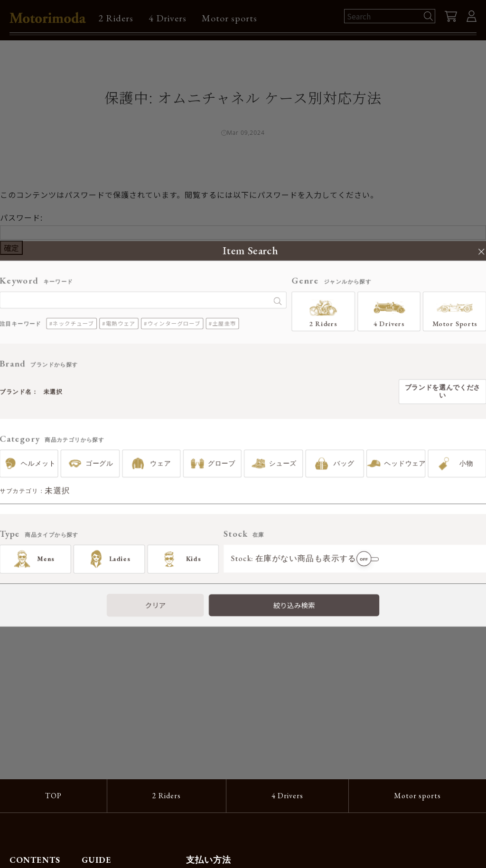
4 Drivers (168, 18)
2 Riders (116, 18)
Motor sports (229, 18)
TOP (53, 796)
